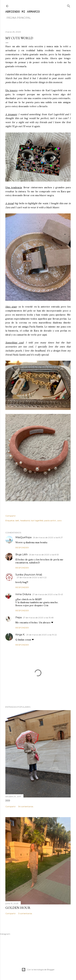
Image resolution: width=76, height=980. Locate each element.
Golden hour (18, 908)
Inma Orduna (23, 594)
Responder (22, 548)
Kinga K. (20, 635)
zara (59, 520)
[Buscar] (69, 5)
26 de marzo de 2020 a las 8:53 (44, 555)
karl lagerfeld (37, 520)
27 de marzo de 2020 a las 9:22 (32, 577)
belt (17, 520)
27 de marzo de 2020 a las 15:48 (38, 618)
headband (25, 520)
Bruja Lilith (22, 554)
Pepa (18, 617)
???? (8, 801)
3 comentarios (25, 913)
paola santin (50, 520)
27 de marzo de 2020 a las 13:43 (48, 594)
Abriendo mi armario (23, 12)
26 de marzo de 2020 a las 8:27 (48, 537)
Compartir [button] (11, 516)
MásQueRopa (23, 537)
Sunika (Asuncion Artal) (29, 575)
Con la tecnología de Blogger (38, 970)
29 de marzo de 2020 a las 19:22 (42, 635)
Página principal (19, 18)
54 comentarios (26, 806)
